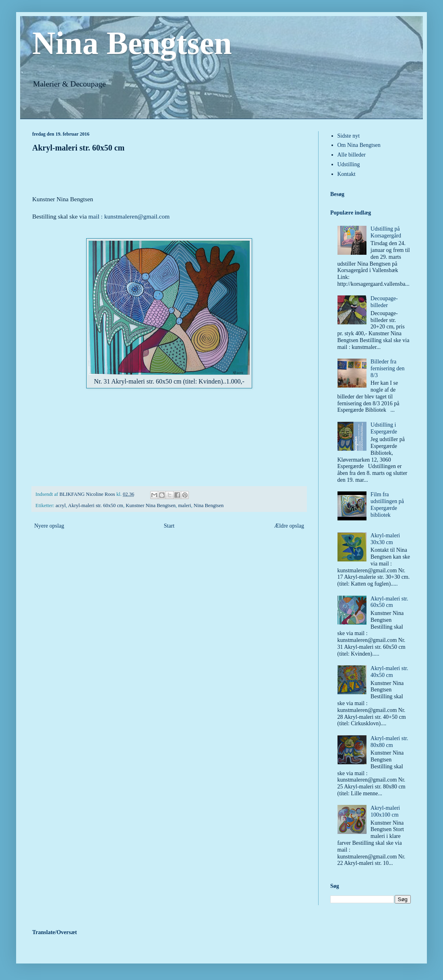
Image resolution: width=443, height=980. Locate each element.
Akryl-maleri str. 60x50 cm (96, 505)
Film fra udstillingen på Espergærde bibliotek (387, 504)
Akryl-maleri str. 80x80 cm (389, 742)
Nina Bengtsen (132, 43)
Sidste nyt (349, 136)
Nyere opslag (49, 526)
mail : (96, 216)
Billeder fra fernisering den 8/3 (387, 368)
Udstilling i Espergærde (384, 428)
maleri (184, 505)
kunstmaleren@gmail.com (137, 216)
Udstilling (349, 164)
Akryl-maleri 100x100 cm (385, 811)
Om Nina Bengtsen (359, 145)
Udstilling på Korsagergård (386, 232)
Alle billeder (352, 155)
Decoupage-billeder (384, 302)
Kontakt (347, 174)
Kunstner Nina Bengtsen (151, 505)
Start (169, 526)
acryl (61, 505)
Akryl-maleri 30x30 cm (385, 539)
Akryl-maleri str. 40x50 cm (389, 672)
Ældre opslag (289, 526)
